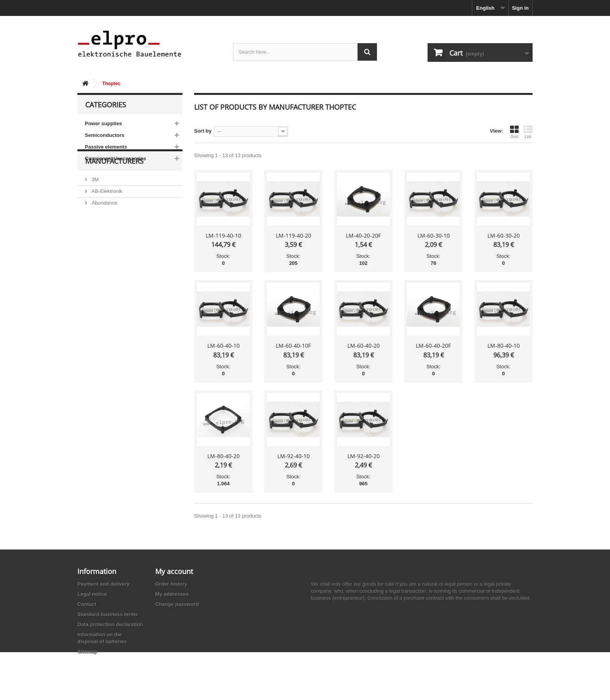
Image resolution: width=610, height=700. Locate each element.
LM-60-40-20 (364, 346)
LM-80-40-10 (504, 346)
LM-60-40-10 (223, 346)
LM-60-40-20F (433, 346)
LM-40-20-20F (363, 235)
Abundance (104, 226)
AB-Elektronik (106, 214)
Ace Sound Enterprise (116, 238)
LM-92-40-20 (364, 456)
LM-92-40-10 (294, 456)
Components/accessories (116, 158)
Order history (171, 584)
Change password (177, 604)
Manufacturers (114, 187)
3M (95, 203)
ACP (96, 249)
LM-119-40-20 (294, 235)
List (528, 132)
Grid (514, 132)
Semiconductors (105, 135)
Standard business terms (108, 614)
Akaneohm (103, 273)
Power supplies (103, 123)
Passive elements (106, 147)
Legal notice (92, 594)
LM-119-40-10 (223, 235)
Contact (87, 604)
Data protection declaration (110, 624)
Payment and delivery (103, 584)
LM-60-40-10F (293, 346)
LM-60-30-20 (504, 235)
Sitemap (87, 652)
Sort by (203, 131)
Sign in (520, 8)
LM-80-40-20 (223, 456)
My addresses (172, 594)
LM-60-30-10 (434, 235)
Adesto (99, 261)
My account (174, 571)
